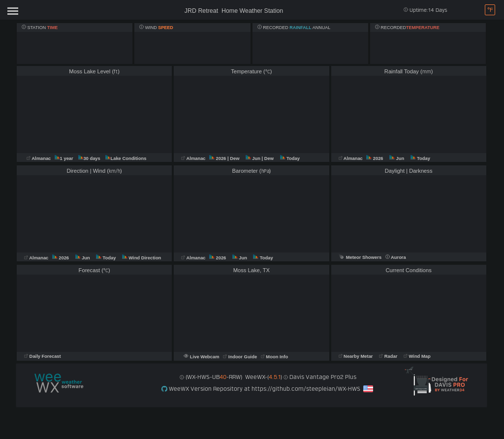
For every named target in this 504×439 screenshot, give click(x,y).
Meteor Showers (360, 257)
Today (290, 158)
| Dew (234, 158)
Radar (388, 356)
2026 (218, 158)
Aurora (396, 257)
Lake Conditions (126, 158)
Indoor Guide (241, 357)
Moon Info (274, 357)
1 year (64, 158)
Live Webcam (202, 357)
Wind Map (417, 356)
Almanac (39, 158)
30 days (89, 158)
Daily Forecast (43, 356)
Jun (254, 158)
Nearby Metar (357, 356)
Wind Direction (142, 258)
